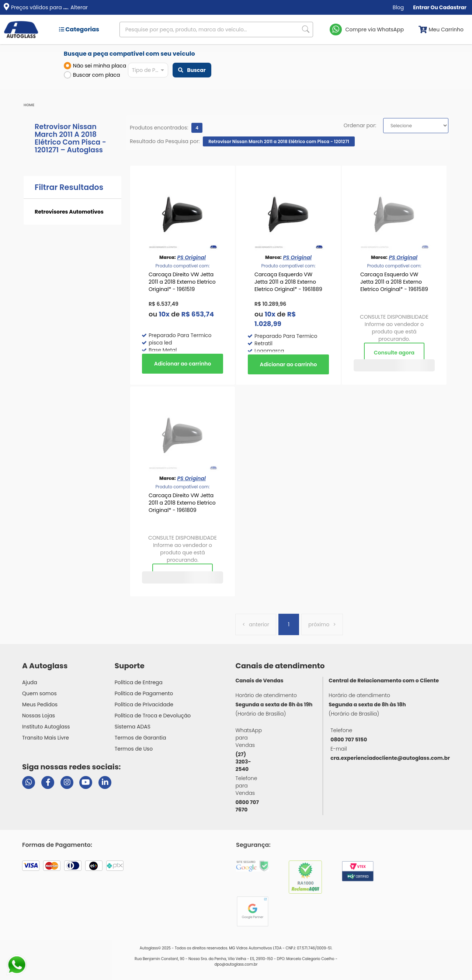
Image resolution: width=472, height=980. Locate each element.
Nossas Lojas (39, 716)
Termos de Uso (134, 749)
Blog (398, 7)
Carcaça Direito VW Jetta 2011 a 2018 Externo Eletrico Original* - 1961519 (182, 282)
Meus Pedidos (40, 704)
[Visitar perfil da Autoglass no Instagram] (67, 782)
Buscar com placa (92, 75)
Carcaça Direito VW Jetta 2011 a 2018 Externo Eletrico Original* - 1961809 (182, 503)
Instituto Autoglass (46, 727)
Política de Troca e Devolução (153, 716)
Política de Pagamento (144, 693)
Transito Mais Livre (46, 738)
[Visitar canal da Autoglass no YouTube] (86, 782)
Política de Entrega (139, 682)
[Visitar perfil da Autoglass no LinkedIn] (105, 782)
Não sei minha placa (95, 66)
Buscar (192, 70)
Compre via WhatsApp (375, 30)
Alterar (79, 7)
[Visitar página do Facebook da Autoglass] (48, 782)
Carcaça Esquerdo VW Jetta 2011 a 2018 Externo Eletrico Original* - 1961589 (394, 282)
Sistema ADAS (133, 727)
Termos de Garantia (140, 738)
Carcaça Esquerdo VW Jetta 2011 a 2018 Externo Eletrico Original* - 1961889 (288, 282)
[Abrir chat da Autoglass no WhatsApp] (29, 782)
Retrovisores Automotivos (69, 212)
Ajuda (30, 682)
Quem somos (39, 693)
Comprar (183, 364)
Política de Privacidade (144, 704)
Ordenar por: (360, 125)
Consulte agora (394, 353)
